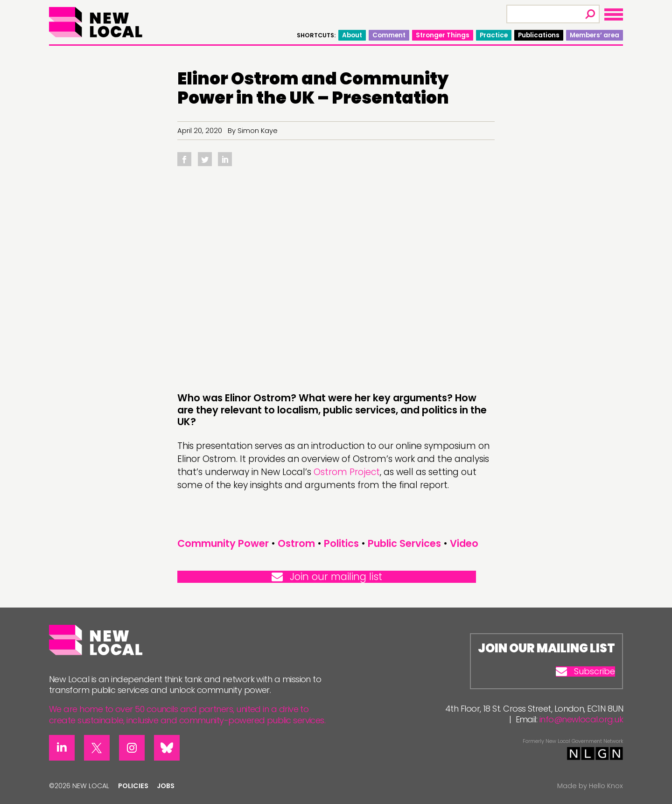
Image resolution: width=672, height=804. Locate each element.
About (352, 35)
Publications (539, 35)
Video (464, 543)
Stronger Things (443, 35)
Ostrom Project (347, 472)
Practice (494, 35)
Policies (133, 786)
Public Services (404, 543)
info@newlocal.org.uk (581, 719)
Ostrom (296, 543)
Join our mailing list (327, 577)
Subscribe (585, 671)
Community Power (223, 543)
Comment (389, 35)
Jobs (166, 786)
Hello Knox (606, 786)
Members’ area (595, 35)
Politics (341, 543)
